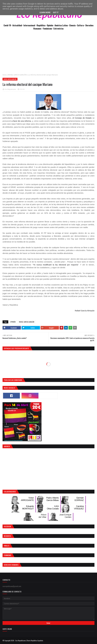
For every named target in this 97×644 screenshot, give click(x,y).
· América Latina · (61, 25)
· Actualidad (17, 25)
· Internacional (29, 25)
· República (41, 25)
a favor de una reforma (21, 121)
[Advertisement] (48, 53)
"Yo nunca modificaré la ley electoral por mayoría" (56, 265)
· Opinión (50, 25)
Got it (56, 12)
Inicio (4, 75)
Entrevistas (59, 29)
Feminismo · (48, 29)
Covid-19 (8, 25)
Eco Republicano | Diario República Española (29, 640)
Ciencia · (73, 25)
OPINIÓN (13, 322)
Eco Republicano (10, 89)
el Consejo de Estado (82, 118)
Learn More (45, 12)
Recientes (7, 536)
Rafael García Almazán (85, 311)
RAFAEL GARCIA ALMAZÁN (17, 75)
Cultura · (81, 25)
